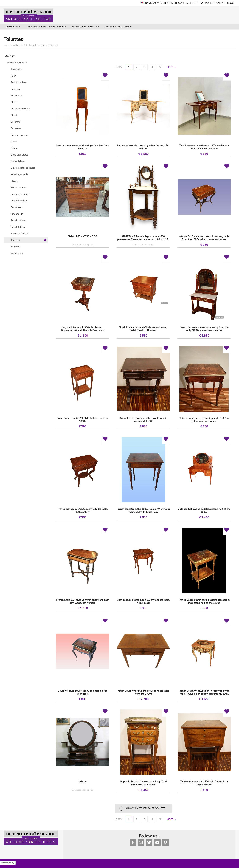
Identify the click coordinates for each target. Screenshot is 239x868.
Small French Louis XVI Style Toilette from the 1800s (82, 420)
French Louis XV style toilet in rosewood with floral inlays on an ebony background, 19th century (204, 692)
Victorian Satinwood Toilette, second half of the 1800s (204, 511)
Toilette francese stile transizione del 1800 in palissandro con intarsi (204, 420)
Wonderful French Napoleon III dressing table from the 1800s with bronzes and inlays (204, 238)
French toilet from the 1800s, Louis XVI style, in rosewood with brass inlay (143, 511)
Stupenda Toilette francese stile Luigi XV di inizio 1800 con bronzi (143, 783)
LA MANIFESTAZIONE (212, 3)
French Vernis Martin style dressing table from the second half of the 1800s (204, 601)
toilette (82, 782)
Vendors (167, 3)
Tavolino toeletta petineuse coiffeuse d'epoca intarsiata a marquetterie (204, 147)
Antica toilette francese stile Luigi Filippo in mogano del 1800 (143, 420)
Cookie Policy (8, 863)
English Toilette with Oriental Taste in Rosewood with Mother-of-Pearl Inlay (82, 329)
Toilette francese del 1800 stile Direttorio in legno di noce (204, 783)
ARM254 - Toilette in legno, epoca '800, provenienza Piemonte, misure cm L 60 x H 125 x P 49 (143, 238)
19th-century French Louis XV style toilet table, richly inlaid (143, 601)
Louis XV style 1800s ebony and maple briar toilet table (82, 692)
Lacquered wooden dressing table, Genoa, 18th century (143, 147)
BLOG (231, 3)
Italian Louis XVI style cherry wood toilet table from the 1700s (143, 692)
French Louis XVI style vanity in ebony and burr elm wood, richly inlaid (82, 601)
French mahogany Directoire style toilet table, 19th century (82, 511)
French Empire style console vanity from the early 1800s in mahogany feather (204, 329)
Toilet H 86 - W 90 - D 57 (82, 237)
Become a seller (186, 3)
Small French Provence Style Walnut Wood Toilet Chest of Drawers (143, 329)
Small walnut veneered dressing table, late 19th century (82, 147)
